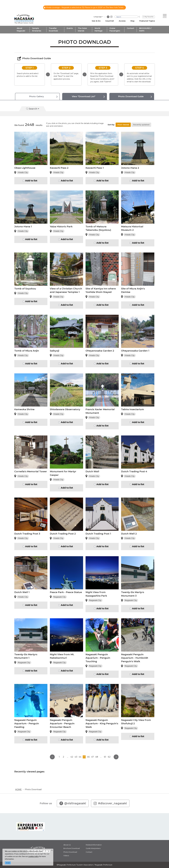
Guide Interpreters (93, 848)
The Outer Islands (82, 30)
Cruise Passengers (115, 30)
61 (105, 757)
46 (88, 757)
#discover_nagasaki (110, 803)
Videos (66, 856)
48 (97, 757)
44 (80, 757)
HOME (18, 789)
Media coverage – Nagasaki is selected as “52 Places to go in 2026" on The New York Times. (84, 7)
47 (93, 757)
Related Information (94, 845)
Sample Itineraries (37, 30)
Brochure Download (72, 848)
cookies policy (34, 856)
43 (76, 757)
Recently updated (141, 125)
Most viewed (123, 125)
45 (84, 757)
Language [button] (98, 17)
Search (33, 109)
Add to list (31, 181)
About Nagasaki (21, 30)
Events (70, 28)
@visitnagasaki (73, 803)
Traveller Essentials (53, 30)
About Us (67, 845)
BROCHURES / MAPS (145, 30)
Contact (131, 28)
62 (109, 757)
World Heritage (98, 30)
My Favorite (149, 17)
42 (72, 757)
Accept (8, 863)
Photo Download (33, 789)
